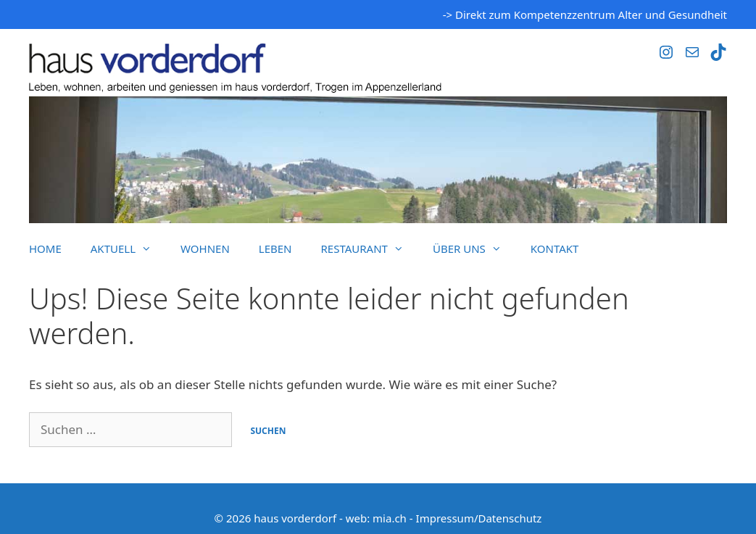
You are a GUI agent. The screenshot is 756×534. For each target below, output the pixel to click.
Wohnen (205, 249)
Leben (275, 249)
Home (45, 249)
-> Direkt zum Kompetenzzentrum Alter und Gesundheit (585, 14)
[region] (378, 160)
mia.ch (390, 518)
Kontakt (555, 249)
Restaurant (370, 249)
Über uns (474, 249)
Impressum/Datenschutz (479, 518)
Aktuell (128, 249)
